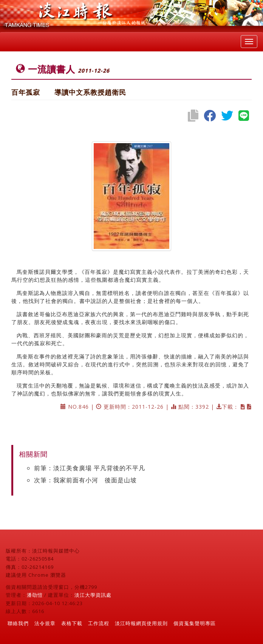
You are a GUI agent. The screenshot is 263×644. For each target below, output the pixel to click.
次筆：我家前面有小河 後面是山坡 (85, 480)
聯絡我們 (18, 623)
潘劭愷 (35, 595)
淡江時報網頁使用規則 (141, 623)
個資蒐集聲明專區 (195, 623)
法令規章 (45, 623)
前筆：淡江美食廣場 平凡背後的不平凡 (90, 468)
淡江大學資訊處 (93, 595)
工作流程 (99, 623)
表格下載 (72, 623)
